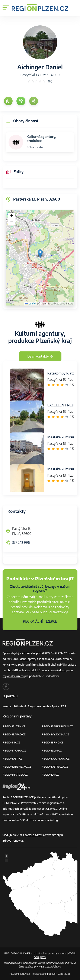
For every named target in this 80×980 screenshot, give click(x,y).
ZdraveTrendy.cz (13, 841)
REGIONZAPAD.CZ (14, 734)
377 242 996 (21, 542)
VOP (37, 957)
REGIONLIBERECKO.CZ (17, 767)
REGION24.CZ (50, 775)
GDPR (72, 953)
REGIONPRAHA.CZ (14, 750)
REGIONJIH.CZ (11, 742)
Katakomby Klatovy (63, 373)
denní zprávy (28, 659)
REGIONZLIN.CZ (52, 750)
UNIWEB (52, 809)
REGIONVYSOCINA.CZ (55, 734)
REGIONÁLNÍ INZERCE (40, 621)
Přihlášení (20, 706)
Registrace (34, 706)
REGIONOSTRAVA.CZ (55, 767)
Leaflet (31, 304)
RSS (63, 706)
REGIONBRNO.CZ (52, 742)
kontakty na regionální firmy (20, 665)
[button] (40, 254)
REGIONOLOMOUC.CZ (56, 758)
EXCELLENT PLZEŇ (63, 405)
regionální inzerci (13, 676)
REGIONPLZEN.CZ (14, 726)
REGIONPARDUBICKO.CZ (57, 726)
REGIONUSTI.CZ (12, 758)
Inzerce (7, 706)
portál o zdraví (33, 835)
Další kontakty (40, 356)
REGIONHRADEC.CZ (15, 775)
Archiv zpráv (51, 706)
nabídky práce (66, 665)
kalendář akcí (47, 665)
